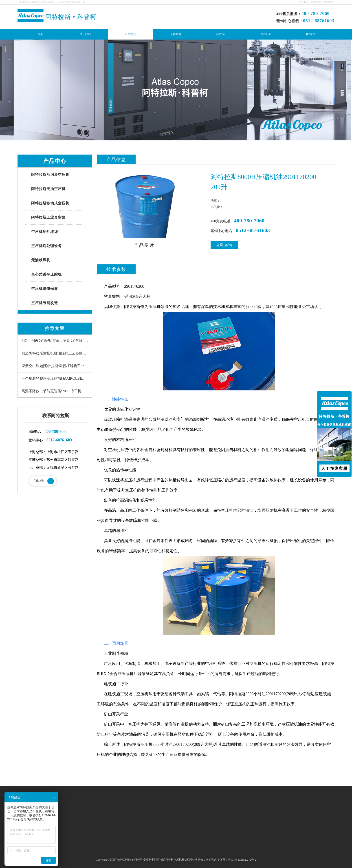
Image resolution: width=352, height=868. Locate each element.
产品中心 (130, 34)
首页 (40, 34)
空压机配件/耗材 (45, 232)
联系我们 (316, 2)
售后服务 (266, 34)
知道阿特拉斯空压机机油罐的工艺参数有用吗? (57, 354)
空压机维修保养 (45, 289)
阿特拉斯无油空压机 (48, 189)
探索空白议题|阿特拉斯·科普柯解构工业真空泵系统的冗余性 (57, 367)
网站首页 (93, 815)
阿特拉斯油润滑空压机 (50, 175)
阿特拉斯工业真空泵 (48, 217)
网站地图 (329, 2)
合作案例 (176, 34)
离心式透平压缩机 (46, 274)
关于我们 (304, 2)
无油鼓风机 (41, 260)
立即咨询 (224, 246)
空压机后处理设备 (46, 246)
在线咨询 (39, 482)
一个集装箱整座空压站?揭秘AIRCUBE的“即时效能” (57, 380)
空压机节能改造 (45, 303)
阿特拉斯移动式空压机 (50, 203)
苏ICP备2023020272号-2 (242, 861)
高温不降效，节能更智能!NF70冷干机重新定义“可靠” (57, 392)
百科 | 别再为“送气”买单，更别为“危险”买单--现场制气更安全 (57, 342)
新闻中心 (221, 34)
